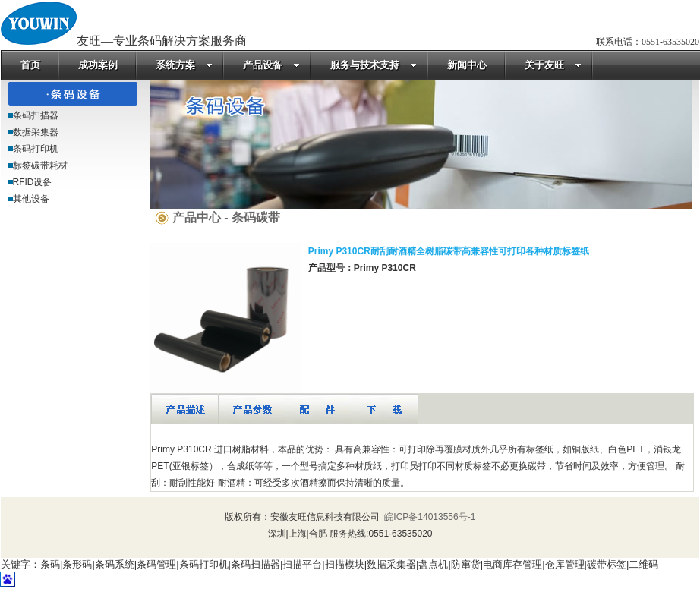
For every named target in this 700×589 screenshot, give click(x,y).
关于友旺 (553, 65)
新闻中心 (467, 65)
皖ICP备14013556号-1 (429, 517)
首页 (30, 65)
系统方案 (184, 65)
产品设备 (271, 65)
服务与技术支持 (374, 65)
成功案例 (98, 65)
